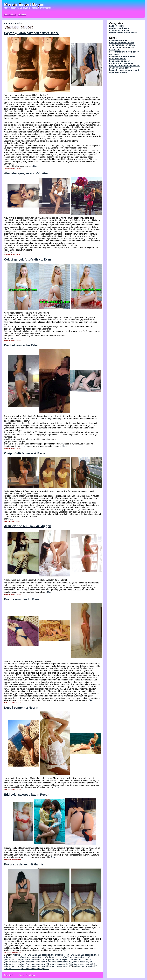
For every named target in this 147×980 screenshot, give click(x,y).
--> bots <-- (21, 975)
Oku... (36, 166)
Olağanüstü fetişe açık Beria (24, 453)
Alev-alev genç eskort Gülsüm (26, 173)
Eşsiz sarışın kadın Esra (21, 599)
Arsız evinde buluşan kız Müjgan (28, 526)
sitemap (32, 975)
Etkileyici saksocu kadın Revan (27, 795)
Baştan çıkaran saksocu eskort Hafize (31, 33)
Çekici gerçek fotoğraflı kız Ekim (27, 259)
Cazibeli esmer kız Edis (21, 345)
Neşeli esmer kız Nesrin (21, 708)
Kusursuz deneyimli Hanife (24, 864)
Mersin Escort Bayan (24, 4)
